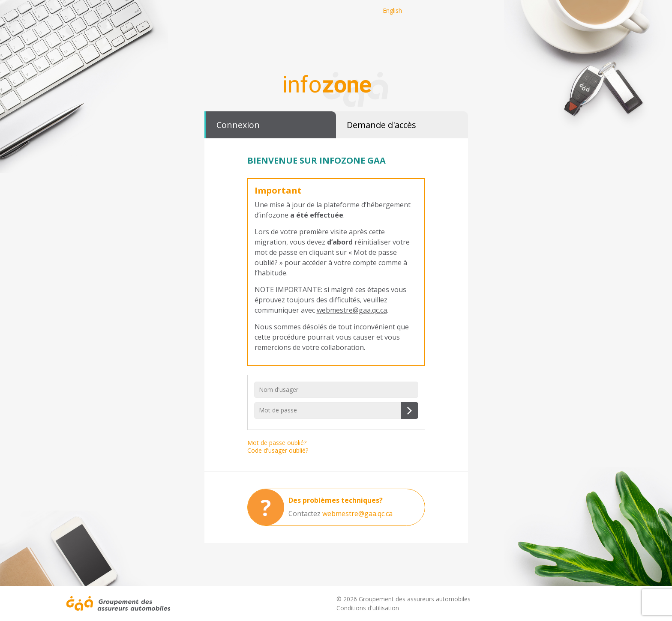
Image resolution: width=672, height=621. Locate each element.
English (392, 10)
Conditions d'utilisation (368, 608)
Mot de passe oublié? (277, 443)
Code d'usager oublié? (278, 450)
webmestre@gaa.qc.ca (352, 310)
